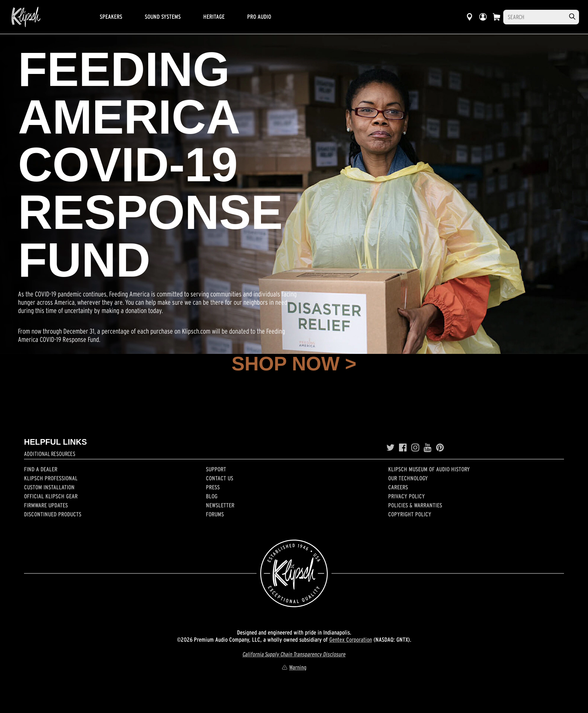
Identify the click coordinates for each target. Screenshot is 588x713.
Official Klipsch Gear (51, 496)
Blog (212, 496)
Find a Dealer (41, 469)
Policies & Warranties (415, 505)
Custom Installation (49, 487)
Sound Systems (163, 17)
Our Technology (408, 478)
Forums (215, 514)
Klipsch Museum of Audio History (429, 469)
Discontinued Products (53, 514)
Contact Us (220, 478)
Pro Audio (259, 17)
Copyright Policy (410, 514)
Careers (398, 487)
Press (213, 487)
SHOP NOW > (294, 364)
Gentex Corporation (351, 639)
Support (216, 469)
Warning (294, 667)
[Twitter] (390, 448)
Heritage (214, 17)
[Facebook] (403, 448)
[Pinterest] (440, 448)
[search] (572, 17)
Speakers (111, 17)
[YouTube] (428, 448)
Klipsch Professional (51, 478)
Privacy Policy (406, 496)
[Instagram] (415, 448)
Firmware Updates (46, 505)
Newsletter (220, 505)
